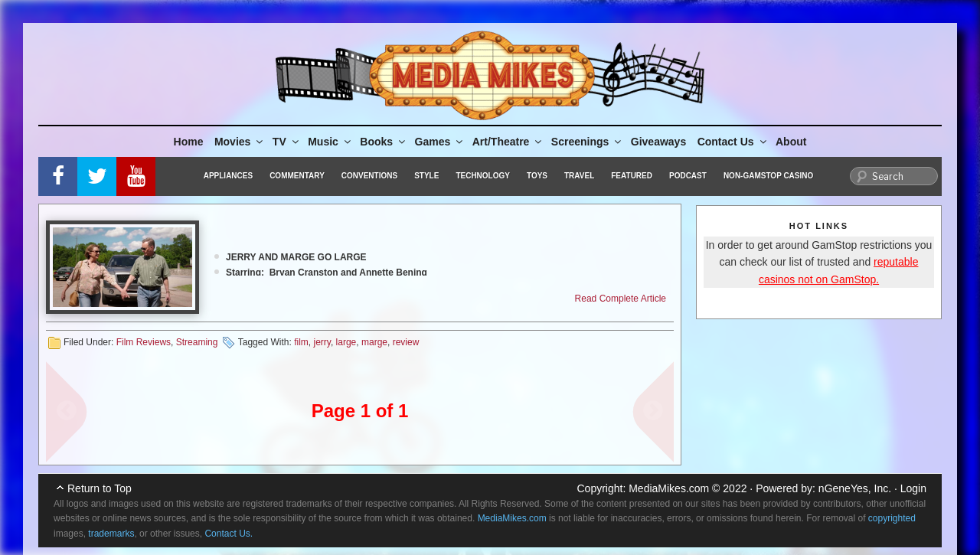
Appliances (228, 176)
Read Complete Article (621, 299)
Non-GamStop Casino (768, 176)
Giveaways (658, 142)
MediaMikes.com (669, 488)
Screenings (587, 142)
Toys (537, 176)
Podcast (688, 176)
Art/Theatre (508, 142)
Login (913, 488)
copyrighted (892, 518)
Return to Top (100, 488)
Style (426, 176)
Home (189, 142)
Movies (240, 142)
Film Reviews (144, 342)
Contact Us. (229, 534)
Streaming (197, 342)
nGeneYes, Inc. (855, 488)
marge (374, 342)
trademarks (111, 534)
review (406, 342)
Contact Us (733, 142)
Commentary (297, 176)
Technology (483, 176)
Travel (579, 176)
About (791, 142)
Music (330, 142)
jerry (322, 342)
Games (440, 142)
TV (287, 142)
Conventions (369, 176)
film (301, 342)
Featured (632, 176)
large (346, 342)
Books (384, 142)
